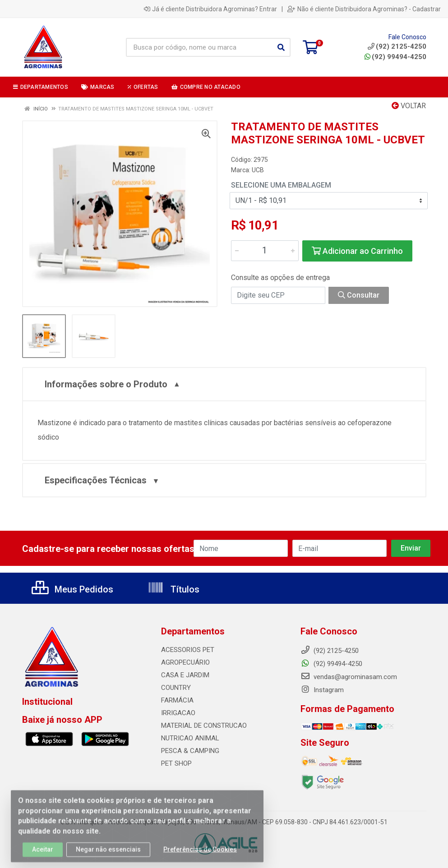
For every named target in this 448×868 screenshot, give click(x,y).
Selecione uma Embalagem (281, 185)
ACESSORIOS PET (188, 650)
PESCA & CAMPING (190, 751)
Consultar (359, 295)
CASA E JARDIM (185, 675)
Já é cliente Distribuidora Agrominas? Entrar (210, 9)
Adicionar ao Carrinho (357, 251)
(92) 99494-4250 (395, 57)
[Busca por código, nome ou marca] (199, 47)
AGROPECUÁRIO (185, 662)
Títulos (173, 589)
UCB (258, 170)
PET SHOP (176, 763)
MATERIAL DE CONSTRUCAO (204, 726)
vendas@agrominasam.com (349, 677)
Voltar (409, 106)
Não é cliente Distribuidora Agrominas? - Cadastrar (364, 9)
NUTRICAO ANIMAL (190, 738)
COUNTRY (176, 688)
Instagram (322, 690)
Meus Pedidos (72, 589)
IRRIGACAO (178, 713)
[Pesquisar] (281, 47)
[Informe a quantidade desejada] (265, 251)
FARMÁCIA (177, 700)
